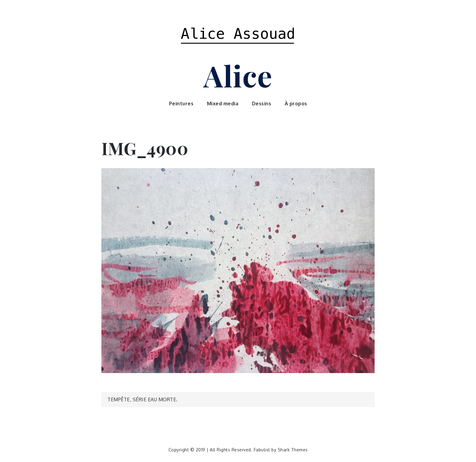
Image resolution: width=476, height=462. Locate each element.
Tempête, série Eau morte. (143, 399)
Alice (238, 75)
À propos (296, 104)
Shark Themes (293, 450)
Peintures (181, 104)
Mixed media (223, 104)
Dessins (262, 104)
